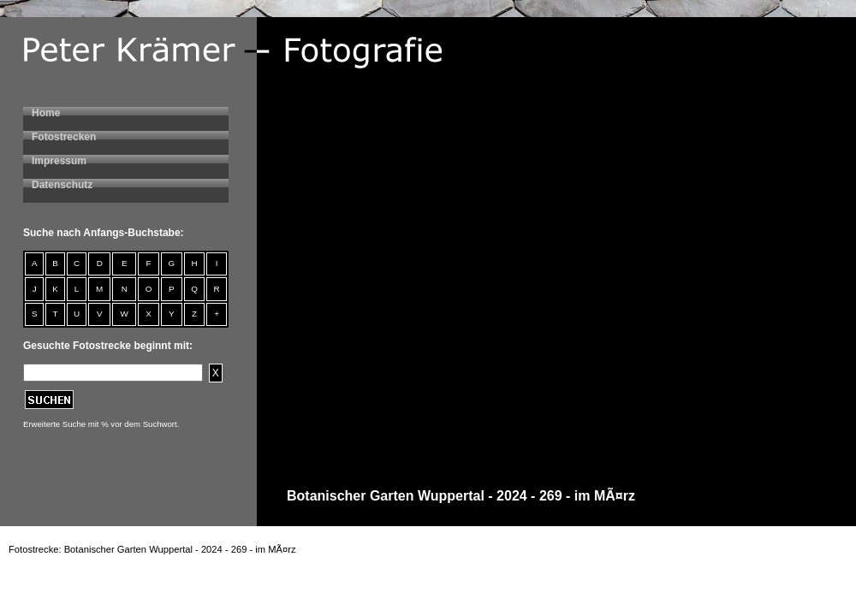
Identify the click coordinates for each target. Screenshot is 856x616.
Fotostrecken (64, 137)
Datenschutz (62, 185)
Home (46, 113)
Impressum (59, 161)
